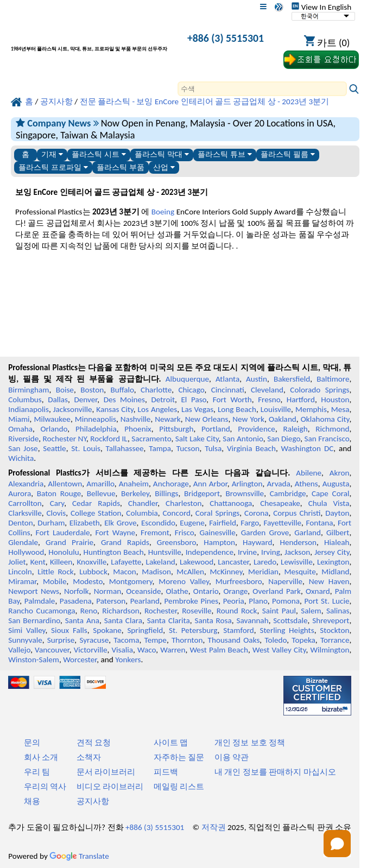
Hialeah (337, 542)
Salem (311, 611)
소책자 (89, 757)
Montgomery (131, 581)
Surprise (61, 640)
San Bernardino (34, 620)
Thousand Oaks (234, 640)
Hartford (301, 400)
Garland (308, 533)
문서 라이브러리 (106, 772)
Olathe (177, 591)
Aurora (20, 493)
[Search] (262, 89)
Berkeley (135, 493)
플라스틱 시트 (99, 154)
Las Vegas (197, 409)
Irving (271, 552)
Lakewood (197, 562)
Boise (65, 390)
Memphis (311, 409)
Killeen (61, 562)
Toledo (276, 640)
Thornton (187, 640)
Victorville (91, 650)
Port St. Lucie (327, 601)
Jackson (297, 552)
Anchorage (171, 484)
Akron (340, 473)
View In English (321, 7)
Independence (210, 552)
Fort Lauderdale (63, 533)
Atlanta (227, 379)
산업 (164, 167)
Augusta (336, 484)
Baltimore (333, 379)
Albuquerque (187, 379)
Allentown (65, 484)
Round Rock (237, 611)
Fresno (269, 400)
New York (248, 419)
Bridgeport (202, 493)
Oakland (283, 419)
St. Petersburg (193, 630)
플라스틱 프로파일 (53, 167)
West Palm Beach (219, 650)
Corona (256, 513)
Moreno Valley (184, 581)
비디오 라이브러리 (110, 787)
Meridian (263, 572)
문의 (32, 743)
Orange (235, 591)
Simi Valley (27, 630)
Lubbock (93, 572)
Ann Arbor (210, 484)
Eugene (192, 523)
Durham (51, 523)
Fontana (320, 523)
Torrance (335, 640)
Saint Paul (279, 611)
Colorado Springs (319, 390)
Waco (147, 650)
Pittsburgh (176, 429)
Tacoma (126, 640)
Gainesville (217, 533)
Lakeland (161, 562)
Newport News (34, 591)
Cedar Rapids (96, 503)
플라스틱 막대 (162, 154)
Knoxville (91, 562)
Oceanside (143, 591)
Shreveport (331, 620)
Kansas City (115, 409)
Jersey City (332, 552)
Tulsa (213, 448)
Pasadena (76, 601)
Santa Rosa (213, 620)
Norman (108, 591)
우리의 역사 (45, 787)
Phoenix (138, 429)
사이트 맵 (171, 743)
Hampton (219, 542)
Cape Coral (330, 493)
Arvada (278, 484)
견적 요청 (94, 743)
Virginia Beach (251, 448)
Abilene (309, 473)
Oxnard (318, 591)
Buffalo (122, 390)
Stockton (334, 630)
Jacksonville (73, 409)
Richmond (332, 429)
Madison (156, 572)
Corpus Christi (297, 513)
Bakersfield (292, 379)
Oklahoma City (325, 419)
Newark (167, 419)
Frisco (185, 533)
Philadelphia (96, 429)
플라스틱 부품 (121, 167)
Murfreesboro (239, 581)
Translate (79, 856)
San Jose (23, 448)
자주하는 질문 (179, 757)
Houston (335, 400)
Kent (38, 562)
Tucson (188, 448)
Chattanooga (231, 503)
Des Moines (124, 400)
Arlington (247, 484)
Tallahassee (125, 448)
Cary (57, 503)
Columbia (142, 513)
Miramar (22, 581)
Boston (92, 390)
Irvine (247, 552)
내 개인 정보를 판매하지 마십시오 (275, 772)
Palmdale (40, 601)
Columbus (25, 400)
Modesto (88, 581)
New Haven (329, 581)
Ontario (206, 591)
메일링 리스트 (179, 787)
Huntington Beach (114, 552)
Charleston (184, 503)
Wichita (21, 458)
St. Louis (86, 448)
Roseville (197, 611)
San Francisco (327, 439)
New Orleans (207, 419)
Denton (21, 523)
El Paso (194, 400)
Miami (19, 419)
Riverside (23, 439)
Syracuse (94, 640)
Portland (216, 429)
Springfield (145, 630)
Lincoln (20, 572)
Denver (86, 400)
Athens (306, 484)
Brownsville (245, 493)
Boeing (163, 212)
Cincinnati (228, 390)
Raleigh (295, 429)
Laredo (265, 562)
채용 (32, 801)
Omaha (20, 429)
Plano (258, 601)
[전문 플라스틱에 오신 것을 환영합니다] (89, 40)
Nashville (136, 419)
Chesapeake (280, 503)
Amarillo (100, 484)
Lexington (333, 562)
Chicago (192, 390)
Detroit (163, 400)
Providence (257, 429)
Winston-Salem (34, 660)
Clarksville (25, 513)
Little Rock (55, 572)
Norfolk (77, 591)
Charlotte (156, 390)
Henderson (298, 542)
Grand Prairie (69, 542)
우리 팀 (37, 772)
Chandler (143, 503)
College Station (96, 513)
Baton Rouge (59, 493)
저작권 (214, 827)
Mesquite (300, 572)
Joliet (17, 562)
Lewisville (297, 562)
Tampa (160, 448)
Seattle (54, 448)
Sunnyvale (25, 640)
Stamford (239, 630)
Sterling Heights (287, 630)
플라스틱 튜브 (225, 154)
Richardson (121, 611)
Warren (173, 650)
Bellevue (101, 493)
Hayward (257, 542)
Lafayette (126, 562)
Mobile (55, 581)
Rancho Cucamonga (42, 611)
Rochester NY (65, 439)
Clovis (56, 513)
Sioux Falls (69, 630)
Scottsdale (290, 620)
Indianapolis (29, 409)
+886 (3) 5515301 (226, 38)
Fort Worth (232, 400)
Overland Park (277, 591)
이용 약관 (232, 757)
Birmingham (29, 390)
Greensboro (176, 542)
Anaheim (134, 484)
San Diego (284, 439)
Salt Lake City (197, 439)
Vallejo (19, 650)
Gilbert (338, 533)
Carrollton (25, 503)
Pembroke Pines (192, 601)
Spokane (107, 630)
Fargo (250, 523)
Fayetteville (283, 523)
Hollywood (26, 552)
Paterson (111, 601)
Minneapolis (96, 419)
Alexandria (26, 484)
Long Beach (237, 409)
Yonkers (128, 660)
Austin (257, 379)
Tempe (156, 640)
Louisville (276, 409)
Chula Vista (329, 503)
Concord (177, 513)
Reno (89, 611)
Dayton (337, 513)
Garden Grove (265, 533)
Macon (125, 572)
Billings (166, 493)
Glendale (23, 542)
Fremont (155, 533)
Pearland (145, 601)
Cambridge (288, 493)
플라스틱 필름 (288, 154)
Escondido (158, 523)
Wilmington (330, 650)
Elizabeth (85, 523)
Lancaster (233, 562)
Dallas (58, 400)
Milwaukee (52, 419)
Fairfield (223, 523)
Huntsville (165, 552)
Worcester (80, 660)
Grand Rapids (125, 542)
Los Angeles (158, 409)
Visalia (122, 650)
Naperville (285, 581)
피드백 (166, 772)
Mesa (340, 409)
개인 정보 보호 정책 (250, 743)
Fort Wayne (115, 533)
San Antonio (243, 439)
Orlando (54, 429)
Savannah (253, 620)
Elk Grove (120, 523)
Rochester (161, 611)
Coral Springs (218, 513)
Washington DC (308, 448)
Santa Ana (82, 620)
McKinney (226, 572)
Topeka (303, 640)
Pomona (286, 601)
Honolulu (64, 552)
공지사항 (93, 801)
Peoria (234, 601)
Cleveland (267, 390)
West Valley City (279, 650)
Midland (335, 572)
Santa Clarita (169, 620)
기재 (52, 154)
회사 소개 (41, 757)
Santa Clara (123, 620)
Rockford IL (109, 439)
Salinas (338, 611)
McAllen (190, 572)
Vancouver (52, 650)
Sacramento (151, 439)
